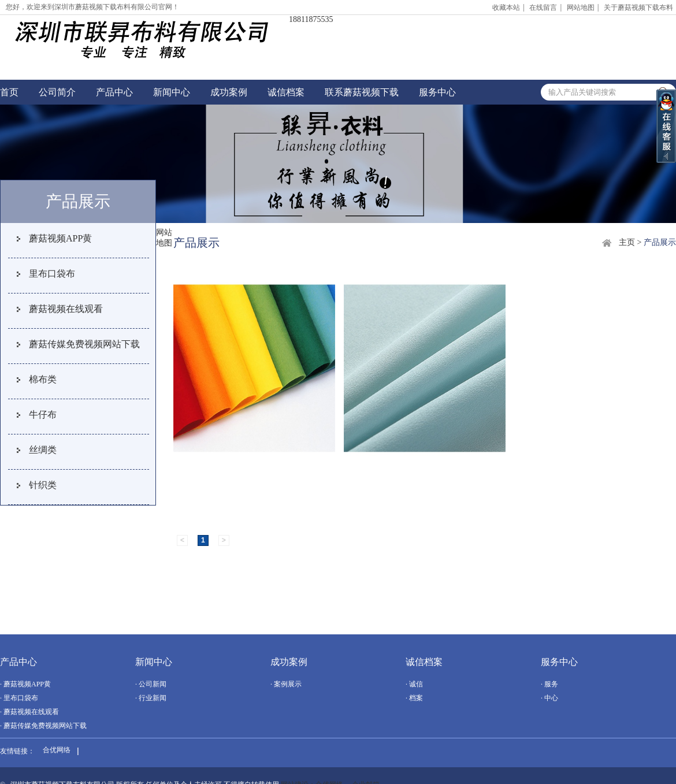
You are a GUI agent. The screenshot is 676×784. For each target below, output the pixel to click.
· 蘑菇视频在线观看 (29, 712)
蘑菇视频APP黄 (60, 238)
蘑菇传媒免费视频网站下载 (84, 344)
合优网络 (57, 750)
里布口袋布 (52, 274)
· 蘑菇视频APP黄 (25, 684)
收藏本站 (506, 8)
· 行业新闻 (151, 698)
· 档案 (414, 698)
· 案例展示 (286, 684)
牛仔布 (43, 415)
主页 (627, 242)
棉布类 (43, 379)
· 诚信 (414, 684)
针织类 (43, 485)
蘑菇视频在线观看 (66, 309)
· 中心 (549, 698)
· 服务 (549, 684)
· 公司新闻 (151, 684)
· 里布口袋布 (19, 698)
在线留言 (543, 8)
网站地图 (581, 8)
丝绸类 (43, 450)
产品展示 (660, 242)
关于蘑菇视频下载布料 (638, 8)
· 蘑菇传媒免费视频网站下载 (43, 726)
